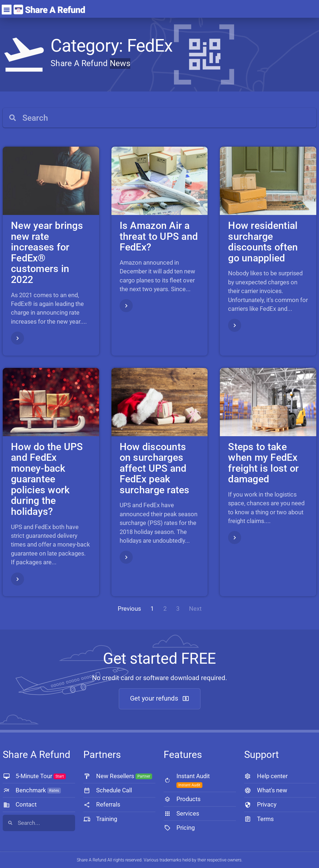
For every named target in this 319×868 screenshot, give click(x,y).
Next (195, 609)
